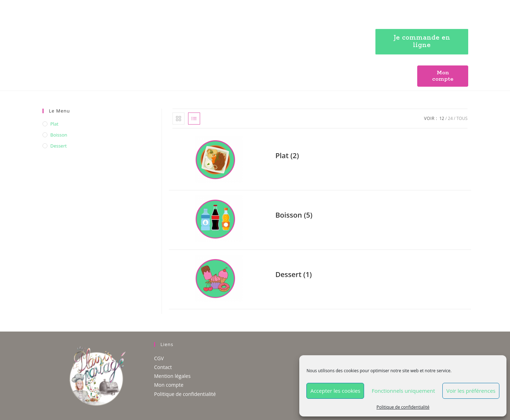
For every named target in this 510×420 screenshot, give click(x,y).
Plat (54, 124)
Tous (462, 118)
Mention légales (172, 376)
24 (450, 118)
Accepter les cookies (335, 391)
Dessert (58, 146)
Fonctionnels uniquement (403, 391)
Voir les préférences (471, 391)
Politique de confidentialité (403, 407)
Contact (163, 367)
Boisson (59, 135)
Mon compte (169, 385)
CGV (159, 358)
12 (442, 118)
